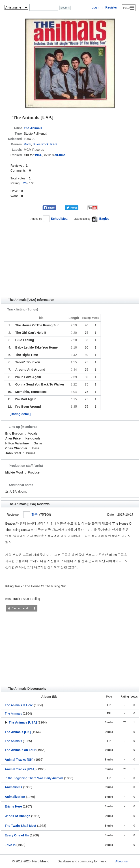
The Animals (33, 128)
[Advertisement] (70, 262)
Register (111, 7)
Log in (96, 7)
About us (122, 861)
